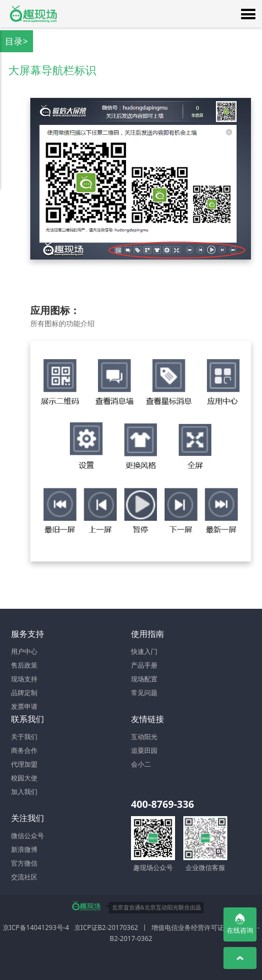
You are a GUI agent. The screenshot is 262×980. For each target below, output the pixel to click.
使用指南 (148, 634)
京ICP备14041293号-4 (36, 927)
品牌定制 (24, 693)
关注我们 (28, 818)
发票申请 (24, 706)
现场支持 (24, 679)
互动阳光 (144, 737)
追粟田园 (144, 750)
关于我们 (24, 737)
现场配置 (144, 679)
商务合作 (24, 750)
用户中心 (24, 651)
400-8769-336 (162, 804)
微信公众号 (28, 836)
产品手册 (144, 665)
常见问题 (144, 693)
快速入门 (144, 651)
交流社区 (24, 877)
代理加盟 (24, 764)
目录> (16, 41)
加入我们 (24, 792)
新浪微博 (24, 849)
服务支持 (28, 634)
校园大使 (24, 778)
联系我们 (28, 719)
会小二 (141, 764)
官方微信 (24, 863)
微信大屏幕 (33, 14)
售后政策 (24, 665)
